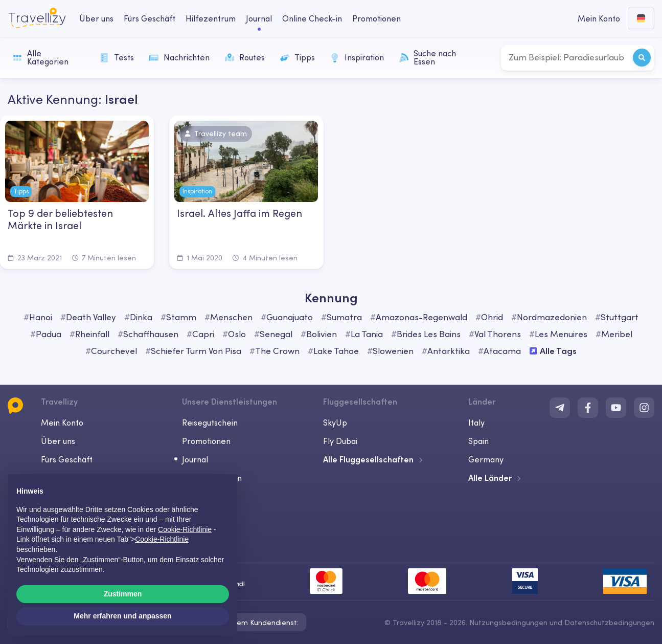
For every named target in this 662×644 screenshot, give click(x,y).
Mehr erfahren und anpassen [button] (122, 616)
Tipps (298, 57)
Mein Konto (62, 423)
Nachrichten (179, 57)
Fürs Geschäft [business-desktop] (150, 18)
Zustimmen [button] (123, 594)
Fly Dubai (340, 441)
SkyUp (335, 423)
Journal (195, 459)
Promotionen (376, 18)
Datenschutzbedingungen (609, 623)
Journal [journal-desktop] (259, 18)
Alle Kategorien (41, 57)
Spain (478, 441)
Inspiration (357, 57)
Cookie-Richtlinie (162, 539)
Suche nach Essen (428, 57)
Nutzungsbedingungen (508, 623)
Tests (117, 57)
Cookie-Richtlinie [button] (185, 529)
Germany (486, 459)
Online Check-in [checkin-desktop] (312, 18)
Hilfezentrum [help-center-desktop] (211, 18)
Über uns (58, 441)
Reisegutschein (210, 423)
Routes (245, 57)
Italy (476, 423)
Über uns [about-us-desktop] (96, 18)
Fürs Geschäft (67, 459)
